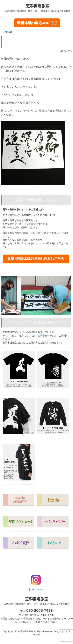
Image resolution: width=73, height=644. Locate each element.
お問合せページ (46, 336)
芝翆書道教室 (37, 8)
